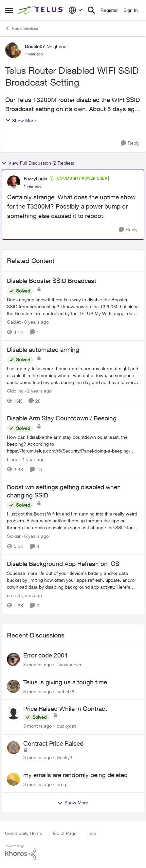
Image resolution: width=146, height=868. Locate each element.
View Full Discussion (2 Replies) (38, 163)
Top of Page (64, 833)
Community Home (24, 833)
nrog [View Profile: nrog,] (61, 784)
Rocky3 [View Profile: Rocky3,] (64, 757)
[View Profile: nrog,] (13, 779)
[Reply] (130, 143)
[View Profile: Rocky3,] (13, 748)
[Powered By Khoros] (73, 852)
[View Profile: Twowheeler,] (13, 659)
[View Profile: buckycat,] (13, 713)
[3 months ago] (37, 665)
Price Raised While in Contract (65, 709)
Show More (21, 121)
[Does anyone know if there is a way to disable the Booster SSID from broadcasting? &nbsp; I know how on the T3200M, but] (73, 306)
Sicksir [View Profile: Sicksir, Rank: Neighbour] (14, 536)
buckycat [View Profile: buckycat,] (66, 726)
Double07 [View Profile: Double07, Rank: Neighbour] (35, 46)
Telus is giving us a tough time (65, 682)
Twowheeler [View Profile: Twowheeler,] (69, 665)
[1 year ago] (32, 459)
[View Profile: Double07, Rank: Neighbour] (13, 50)
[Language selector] (75, 10)
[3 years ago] (28, 595)
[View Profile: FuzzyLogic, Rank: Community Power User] (14, 182)
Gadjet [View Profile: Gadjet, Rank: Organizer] (14, 322)
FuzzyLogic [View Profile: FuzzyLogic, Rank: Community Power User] (35, 179)
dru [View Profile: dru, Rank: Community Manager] (10, 595)
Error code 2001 (46, 655)
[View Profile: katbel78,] (13, 686)
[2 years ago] (38, 390)
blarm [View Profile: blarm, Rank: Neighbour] (13, 459)
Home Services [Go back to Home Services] (21, 28)
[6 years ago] (35, 322)
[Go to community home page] (41, 10)
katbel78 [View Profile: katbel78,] (65, 691)
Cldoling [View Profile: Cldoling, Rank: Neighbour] (15, 390)
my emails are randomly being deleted (75, 775)
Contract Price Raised (53, 743)
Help (91, 833)
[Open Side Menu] (9, 10)
